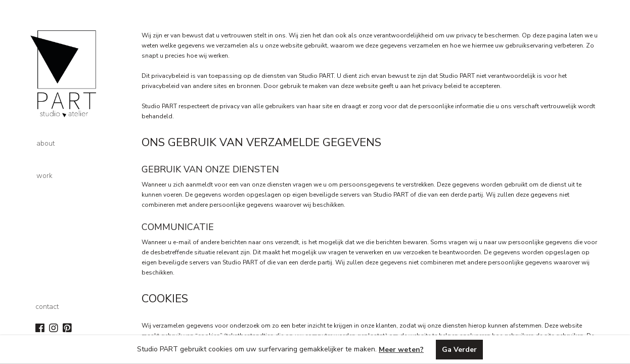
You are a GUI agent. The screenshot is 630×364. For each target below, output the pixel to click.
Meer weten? (401, 350)
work (44, 176)
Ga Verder (459, 350)
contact (47, 307)
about (46, 143)
